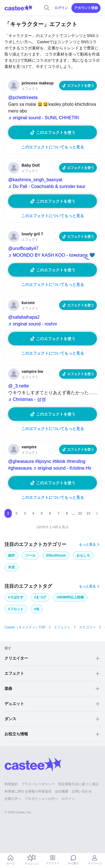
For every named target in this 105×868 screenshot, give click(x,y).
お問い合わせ (82, 791)
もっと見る (87, 545)
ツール (31, 555)
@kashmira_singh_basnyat (35, 180)
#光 (37, 609)
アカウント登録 (86, 8)
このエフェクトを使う (56, 132)
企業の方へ (13, 799)
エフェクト (62, 627)
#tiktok (59, 461)
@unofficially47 (23, 248)
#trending (76, 461)
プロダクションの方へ (41, 799)
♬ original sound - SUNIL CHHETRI (43, 118)
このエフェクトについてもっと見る (53, 147)
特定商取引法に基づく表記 (78, 784)
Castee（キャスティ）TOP (25, 627)
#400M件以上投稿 (70, 597)
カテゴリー (87, 627)
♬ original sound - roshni (32, 324)
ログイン (61, 8)
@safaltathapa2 (24, 317)
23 (88, 513)
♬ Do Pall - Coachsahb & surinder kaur (47, 186)
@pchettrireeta (23, 97)
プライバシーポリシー (38, 784)
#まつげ (40, 597)
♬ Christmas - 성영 (27, 399)
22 (80, 513)
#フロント (16, 609)
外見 (11, 567)
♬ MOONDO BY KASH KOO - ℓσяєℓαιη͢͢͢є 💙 (52, 255)
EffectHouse (56, 555)
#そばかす (16, 597)
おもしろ (83, 555)
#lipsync (43, 461)
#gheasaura (20, 468)
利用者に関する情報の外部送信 (28, 791)
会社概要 (62, 791)
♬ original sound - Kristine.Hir (62, 468)
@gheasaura (21, 461)
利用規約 (11, 784)
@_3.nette (18, 386)
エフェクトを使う (81, 86)
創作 (11, 555)
